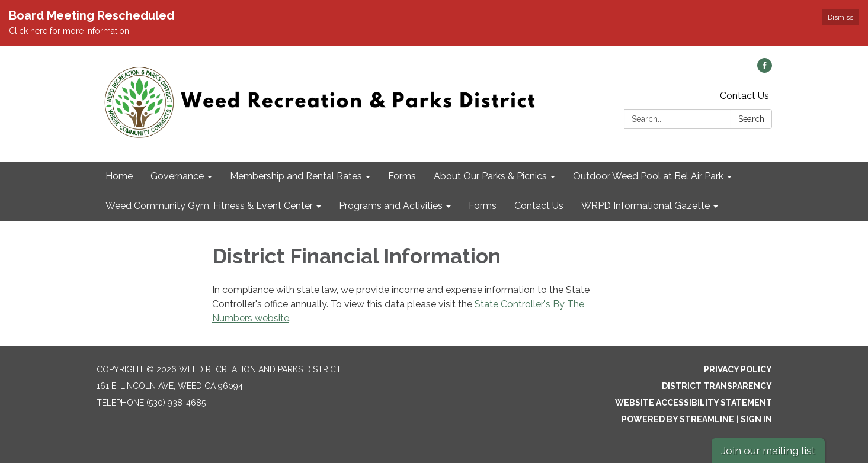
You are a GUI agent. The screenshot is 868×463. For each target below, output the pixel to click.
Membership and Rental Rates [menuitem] (296, 176)
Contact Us (744, 96)
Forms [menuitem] (402, 176)
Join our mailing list (768, 450)
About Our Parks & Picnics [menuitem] (490, 176)
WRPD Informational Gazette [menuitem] (646, 206)
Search (751, 119)
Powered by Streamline (678, 419)
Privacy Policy (738, 369)
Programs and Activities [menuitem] (391, 206)
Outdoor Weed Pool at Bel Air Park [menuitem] (648, 176)
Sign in (756, 419)
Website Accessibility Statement (694, 403)
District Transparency (717, 386)
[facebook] (765, 70)
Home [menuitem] (119, 176)
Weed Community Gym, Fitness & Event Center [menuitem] (209, 206)
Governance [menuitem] (177, 176)
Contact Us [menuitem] (539, 206)
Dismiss (840, 17)
